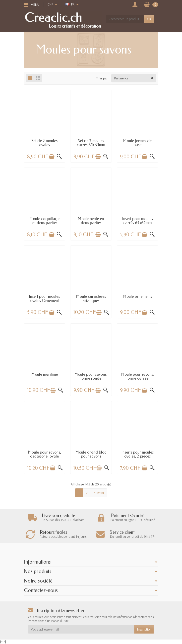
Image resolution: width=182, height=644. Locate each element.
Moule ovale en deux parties (91, 221)
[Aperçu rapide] (59, 157)
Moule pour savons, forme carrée (137, 376)
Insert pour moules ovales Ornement (44, 298)
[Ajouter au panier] (52, 157)
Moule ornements (137, 296)
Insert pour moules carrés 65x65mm (138, 221)
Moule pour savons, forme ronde (91, 376)
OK (149, 19)
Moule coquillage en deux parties (44, 221)
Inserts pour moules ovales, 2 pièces (138, 454)
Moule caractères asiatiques (91, 298)
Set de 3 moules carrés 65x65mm (91, 143)
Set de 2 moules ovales (44, 143)
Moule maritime (45, 374)
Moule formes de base (137, 143)
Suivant (99, 493)
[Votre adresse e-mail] (81, 629)
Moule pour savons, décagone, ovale (45, 454)
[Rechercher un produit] (125, 19)
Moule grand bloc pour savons (91, 454)
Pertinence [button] (121, 78)
